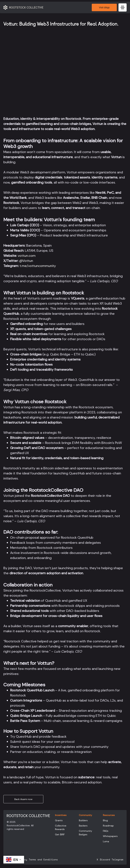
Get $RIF (60, 834)
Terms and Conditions (43, 859)
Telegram (117, 859)
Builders (83, 820)
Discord (105, 859)
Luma (106, 841)
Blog (105, 820)
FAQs (106, 831)
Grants (59, 820)
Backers (83, 826)
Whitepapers (110, 836)
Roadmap (108, 826)
